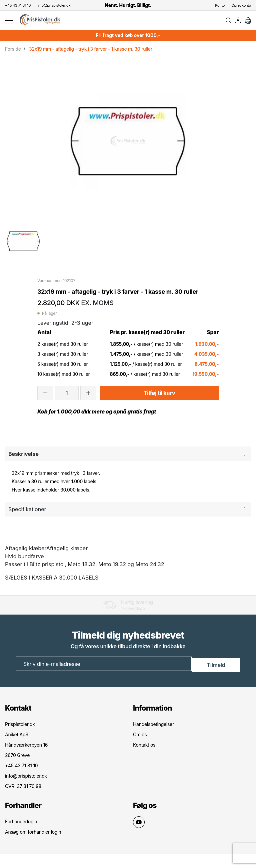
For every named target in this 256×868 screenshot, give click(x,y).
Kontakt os (144, 745)
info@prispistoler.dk (26, 776)
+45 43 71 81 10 (21, 766)
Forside (13, 51)
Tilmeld (216, 666)
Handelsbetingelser (153, 725)
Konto (220, 5)
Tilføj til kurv (159, 395)
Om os (140, 735)
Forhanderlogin (21, 822)
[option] (23, 243)
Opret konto (241, 5)
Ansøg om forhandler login (33, 832)
